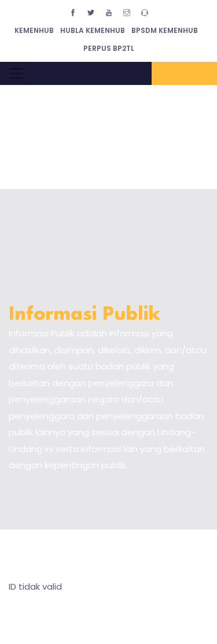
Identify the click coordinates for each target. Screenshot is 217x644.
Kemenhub (34, 30)
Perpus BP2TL (109, 48)
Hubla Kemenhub (93, 30)
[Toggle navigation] (16, 73)
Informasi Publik (84, 315)
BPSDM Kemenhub (165, 30)
